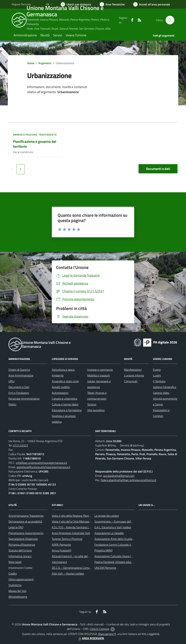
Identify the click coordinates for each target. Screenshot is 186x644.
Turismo (92, 404)
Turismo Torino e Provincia (67, 539)
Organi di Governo (19, 370)
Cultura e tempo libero (65, 404)
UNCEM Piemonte (105, 568)
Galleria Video (161, 393)
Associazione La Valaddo (109, 533)
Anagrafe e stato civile (65, 381)
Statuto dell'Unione (20, 550)
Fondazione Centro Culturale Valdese (117, 545)
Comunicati (131, 381)
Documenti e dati (158, 169)
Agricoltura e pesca (63, 370)
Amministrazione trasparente (35, 135)
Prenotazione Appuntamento (26, 533)
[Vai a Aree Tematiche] (112, 4)
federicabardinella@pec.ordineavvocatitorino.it (128, 480)
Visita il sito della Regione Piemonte (73, 516)
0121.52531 (21, 445)
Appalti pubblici (61, 387)
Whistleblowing (18, 597)
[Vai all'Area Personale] (152, 4)
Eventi (157, 370)
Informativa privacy (20, 556)
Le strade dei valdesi (107, 516)
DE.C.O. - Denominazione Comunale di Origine (79, 568)
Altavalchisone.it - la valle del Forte (73, 556)
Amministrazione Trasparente (26, 516)
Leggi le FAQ (16, 527)
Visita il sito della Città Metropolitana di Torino (79, 521)
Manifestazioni (133, 370)
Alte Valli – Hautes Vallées (68, 574)
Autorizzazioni (60, 393)
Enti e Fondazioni (19, 393)
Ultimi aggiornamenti (21, 579)
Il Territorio (159, 381)
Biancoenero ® (107, 634)
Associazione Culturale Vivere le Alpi (116, 556)
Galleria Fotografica (165, 387)
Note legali (15, 562)
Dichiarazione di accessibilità (25, 521)
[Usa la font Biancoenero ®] (76, 4)
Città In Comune (100, 629)
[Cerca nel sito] (170, 20)
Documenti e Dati (19, 387)
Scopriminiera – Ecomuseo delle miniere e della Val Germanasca (133, 521)
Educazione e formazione (67, 410)
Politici (12, 404)
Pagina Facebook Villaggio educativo (116, 562)
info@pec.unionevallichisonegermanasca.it (42, 463)
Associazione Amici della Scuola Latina (117, 539)
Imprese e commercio (100, 370)
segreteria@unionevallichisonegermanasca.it (43, 467)
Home (31, 63)
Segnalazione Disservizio (23, 539)
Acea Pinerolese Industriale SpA (71, 533)
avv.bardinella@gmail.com (119, 476)
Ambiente (58, 375)
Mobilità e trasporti (99, 375)
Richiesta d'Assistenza (22, 545)
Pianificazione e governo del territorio (35, 144)
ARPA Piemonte (61, 545)
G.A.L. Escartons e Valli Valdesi (113, 527)
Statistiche (15, 585)
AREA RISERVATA (91, 638)
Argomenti (45, 63)
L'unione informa (134, 375)
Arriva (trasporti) (61, 550)
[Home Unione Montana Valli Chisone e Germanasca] (65, 20)
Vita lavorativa (96, 410)
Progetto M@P (103, 550)
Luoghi (157, 375)
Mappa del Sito (17, 591)
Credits (13, 574)
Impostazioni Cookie (20, 568)
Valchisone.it (59, 562)
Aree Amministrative (21, 375)
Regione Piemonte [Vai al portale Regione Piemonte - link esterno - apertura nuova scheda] (21, 4)
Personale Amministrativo (24, 399)
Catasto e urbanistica (64, 399)
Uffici (11, 381)
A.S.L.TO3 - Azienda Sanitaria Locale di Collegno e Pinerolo (87, 527)
